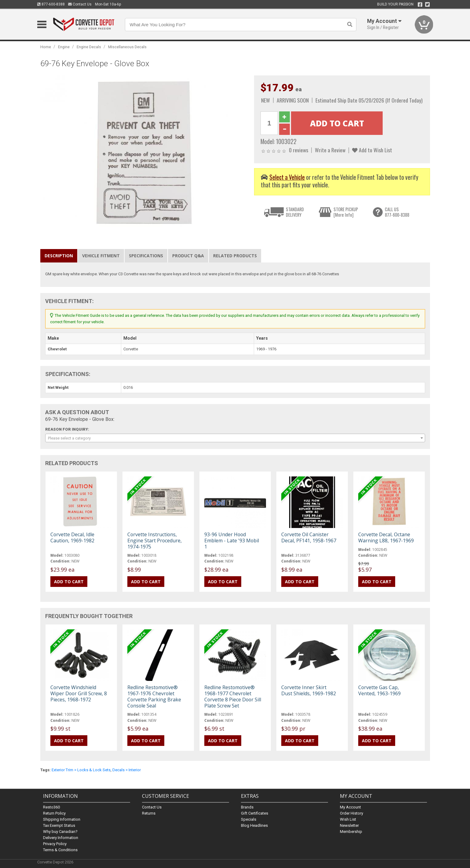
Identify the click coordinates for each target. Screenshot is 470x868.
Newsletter (349, 825)
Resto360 (51, 807)
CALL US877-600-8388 (397, 212)
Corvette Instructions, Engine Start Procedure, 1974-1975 (155, 541)
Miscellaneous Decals (127, 47)
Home (46, 47)
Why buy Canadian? (60, 832)
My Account (350, 807)
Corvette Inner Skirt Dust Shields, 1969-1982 (309, 690)
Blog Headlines (254, 825)
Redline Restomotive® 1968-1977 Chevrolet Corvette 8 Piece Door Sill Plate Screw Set (233, 697)
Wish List (348, 819)
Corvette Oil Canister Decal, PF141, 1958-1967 (309, 537)
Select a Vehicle (287, 177)
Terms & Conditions (60, 850)
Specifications (146, 256)
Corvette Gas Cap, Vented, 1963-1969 (379, 690)
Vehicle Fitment (101, 256)
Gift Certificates (255, 813)
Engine (64, 47)
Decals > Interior (127, 770)
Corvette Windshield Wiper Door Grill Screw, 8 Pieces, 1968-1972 (79, 693)
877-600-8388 (51, 4)
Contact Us (80, 4)
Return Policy (54, 813)
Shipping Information (62, 819)
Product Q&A (188, 256)
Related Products (235, 256)
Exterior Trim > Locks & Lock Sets (81, 770)
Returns (149, 813)
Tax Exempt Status (59, 825)
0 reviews (299, 150)
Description (59, 256)
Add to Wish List (372, 150)
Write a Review (330, 150)
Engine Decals (89, 47)
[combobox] (235, 438)
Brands (247, 807)
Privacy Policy (55, 844)
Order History (352, 813)
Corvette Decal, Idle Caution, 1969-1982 (72, 537)
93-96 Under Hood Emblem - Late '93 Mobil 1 (232, 541)
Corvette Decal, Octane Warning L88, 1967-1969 (386, 537)
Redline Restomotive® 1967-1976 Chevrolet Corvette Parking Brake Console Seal (154, 697)
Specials (249, 819)
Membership (351, 832)
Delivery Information (61, 838)
